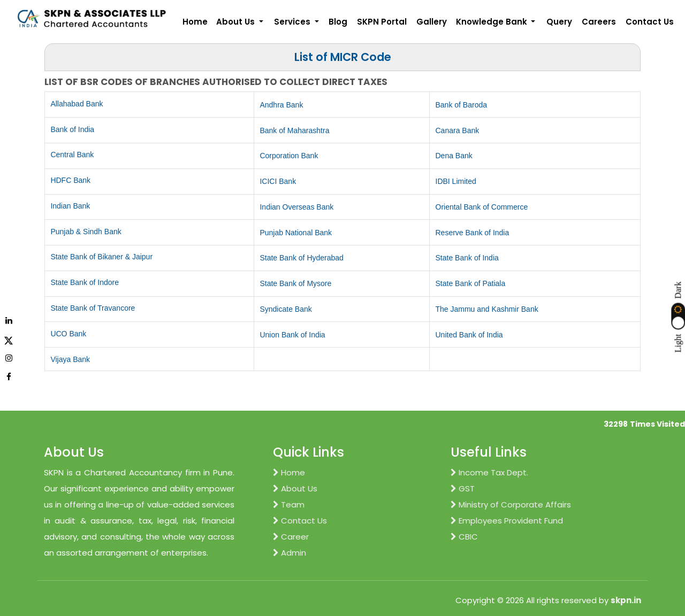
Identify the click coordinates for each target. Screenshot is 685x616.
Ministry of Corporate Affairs (511, 505)
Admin (290, 553)
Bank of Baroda (462, 105)
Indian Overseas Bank (296, 207)
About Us (295, 488)
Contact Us (650, 22)
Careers (599, 22)
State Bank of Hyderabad (301, 258)
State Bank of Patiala (471, 283)
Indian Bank (70, 206)
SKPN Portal (382, 22)
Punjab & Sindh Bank (86, 232)
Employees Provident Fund (507, 521)
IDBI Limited (456, 181)
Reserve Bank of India (473, 233)
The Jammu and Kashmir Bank (487, 309)
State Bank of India (467, 258)
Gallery (432, 22)
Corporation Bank (289, 156)
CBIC (464, 537)
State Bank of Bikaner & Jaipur (101, 257)
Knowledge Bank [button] (493, 22)
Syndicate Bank (286, 309)
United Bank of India (469, 335)
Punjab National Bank (296, 233)
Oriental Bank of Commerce (482, 207)
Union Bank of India (292, 335)
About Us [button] (237, 22)
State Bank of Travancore (93, 308)
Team (289, 505)
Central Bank (72, 155)
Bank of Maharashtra (294, 130)
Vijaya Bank (70, 359)
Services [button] (293, 22)
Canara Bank (458, 130)
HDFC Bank (70, 180)
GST (463, 488)
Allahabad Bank (77, 104)
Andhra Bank (281, 105)
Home (195, 22)
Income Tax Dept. (489, 472)
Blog (338, 22)
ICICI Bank (278, 181)
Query (559, 22)
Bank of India (72, 129)
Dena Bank (454, 156)
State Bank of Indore (85, 282)
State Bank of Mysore (295, 283)
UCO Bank (68, 334)
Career (291, 537)
